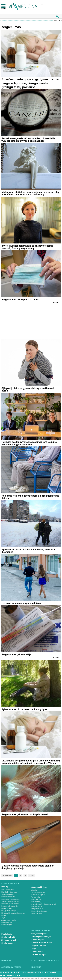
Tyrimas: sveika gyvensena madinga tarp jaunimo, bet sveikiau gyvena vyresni (29, 443)
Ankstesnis (7, 875)
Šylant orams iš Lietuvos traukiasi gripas (24, 709)
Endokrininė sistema (8, 897)
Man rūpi (5, 887)
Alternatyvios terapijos (41, 937)
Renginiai (6, 961)
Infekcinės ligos (37, 914)
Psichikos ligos (7, 925)
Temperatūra (36, 897)
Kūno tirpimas (36, 899)
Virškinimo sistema (8, 894)
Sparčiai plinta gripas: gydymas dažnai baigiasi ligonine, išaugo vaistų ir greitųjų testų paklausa (30, 83)
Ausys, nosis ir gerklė (9, 920)
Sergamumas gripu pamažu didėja (20, 300)
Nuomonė (36, 967)
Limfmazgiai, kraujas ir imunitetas (13, 913)
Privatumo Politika (10, 975)
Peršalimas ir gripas (38, 895)
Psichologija (7, 934)
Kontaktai (51, 972)
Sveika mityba (38, 940)
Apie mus (16, 972)
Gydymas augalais (39, 934)
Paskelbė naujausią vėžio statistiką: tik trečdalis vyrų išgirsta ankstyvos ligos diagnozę (28, 140)
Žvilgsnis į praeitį (9, 940)
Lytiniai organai (7, 908)
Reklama (57, 21)
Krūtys (4, 915)
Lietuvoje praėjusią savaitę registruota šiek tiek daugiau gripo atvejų (28, 867)
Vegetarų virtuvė (39, 946)
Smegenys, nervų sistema (10, 899)
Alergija (34, 890)
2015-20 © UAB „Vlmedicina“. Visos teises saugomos (19, 978)
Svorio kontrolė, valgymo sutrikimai (44, 904)
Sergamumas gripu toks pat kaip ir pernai (25, 814)
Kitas (32, 875)
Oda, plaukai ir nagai (9, 911)
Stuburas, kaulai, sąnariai (10, 904)
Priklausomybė (37, 907)
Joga (34, 949)
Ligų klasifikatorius (33, 972)
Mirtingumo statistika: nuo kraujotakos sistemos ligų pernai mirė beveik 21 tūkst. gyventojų (31, 193)
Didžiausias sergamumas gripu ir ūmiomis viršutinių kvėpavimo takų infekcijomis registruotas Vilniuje (31, 762)
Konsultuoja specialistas (45, 961)
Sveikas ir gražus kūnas (42, 943)
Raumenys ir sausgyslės (10, 906)
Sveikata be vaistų (41, 930)
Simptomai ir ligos (39, 887)
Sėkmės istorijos (39, 955)
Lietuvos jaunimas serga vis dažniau (22, 603)
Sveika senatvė (8, 943)
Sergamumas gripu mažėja (16, 654)
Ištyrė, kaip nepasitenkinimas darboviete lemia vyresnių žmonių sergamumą (27, 247)
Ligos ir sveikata (10, 883)
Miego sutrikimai (37, 909)
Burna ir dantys (7, 922)
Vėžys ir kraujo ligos (38, 892)
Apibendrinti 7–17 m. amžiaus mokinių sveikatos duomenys (28, 551)
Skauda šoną (36, 902)
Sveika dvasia (37, 952)
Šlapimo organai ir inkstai (10, 901)
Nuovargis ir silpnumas (39, 911)
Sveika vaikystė (8, 937)
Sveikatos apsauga (11, 967)
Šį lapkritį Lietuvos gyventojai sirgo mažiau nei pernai (28, 389)
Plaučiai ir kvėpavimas (9, 892)
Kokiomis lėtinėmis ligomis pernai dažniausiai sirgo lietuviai (30, 497)
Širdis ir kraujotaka (8, 890)
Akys (3, 918)
